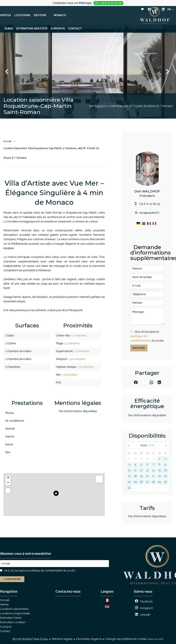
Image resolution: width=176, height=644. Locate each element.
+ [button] (8, 478)
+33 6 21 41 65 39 (149, 204)
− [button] (8, 483)
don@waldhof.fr (149, 213)
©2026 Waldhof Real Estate (30, 639)
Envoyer (139, 348)
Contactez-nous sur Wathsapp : (88, 3)
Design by (156, 639)
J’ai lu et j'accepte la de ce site (147, 336)
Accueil (7, 141)
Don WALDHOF (147, 191)
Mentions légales (62, 639)
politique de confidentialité (46, 571)
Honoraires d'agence (89, 639)
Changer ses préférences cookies (126, 639)
